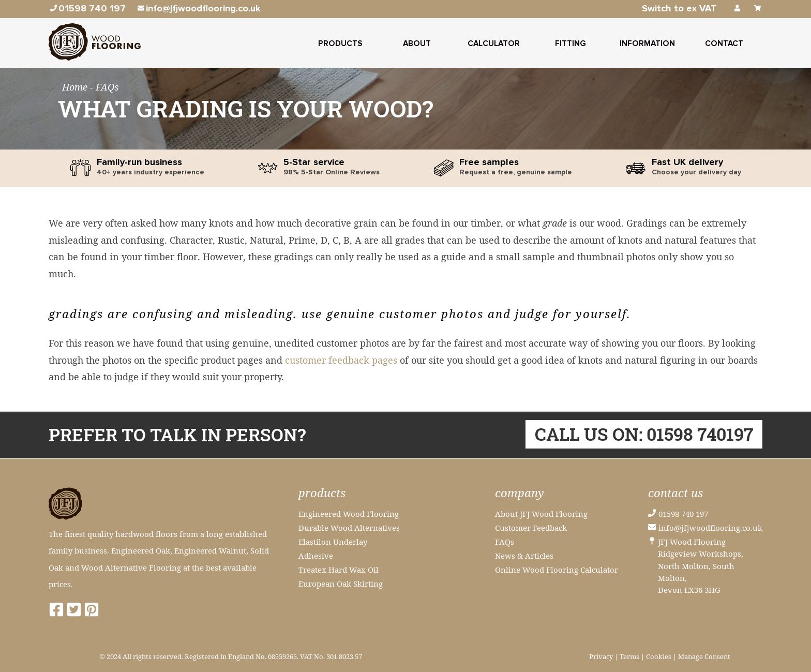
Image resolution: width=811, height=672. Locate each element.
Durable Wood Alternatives (349, 528)
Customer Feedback (531, 528)
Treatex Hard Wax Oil (339, 570)
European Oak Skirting (341, 584)
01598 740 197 (683, 514)
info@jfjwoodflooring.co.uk (710, 528)
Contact (724, 44)
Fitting (570, 44)
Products (340, 44)
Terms (629, 657)
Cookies (659, 657)
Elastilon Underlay (333, 542)
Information (647, 44)
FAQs (505, 542)
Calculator (494, 44)
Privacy (601, 657)
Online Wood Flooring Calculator (557, 570)
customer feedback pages (341, 360)
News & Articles (524, 556)
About (417, 44)
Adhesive (316, 556)
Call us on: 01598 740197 (644, 435)
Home (76, 87)
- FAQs (104, 87)
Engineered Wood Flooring (349, 514)
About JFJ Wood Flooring (541, 514)
